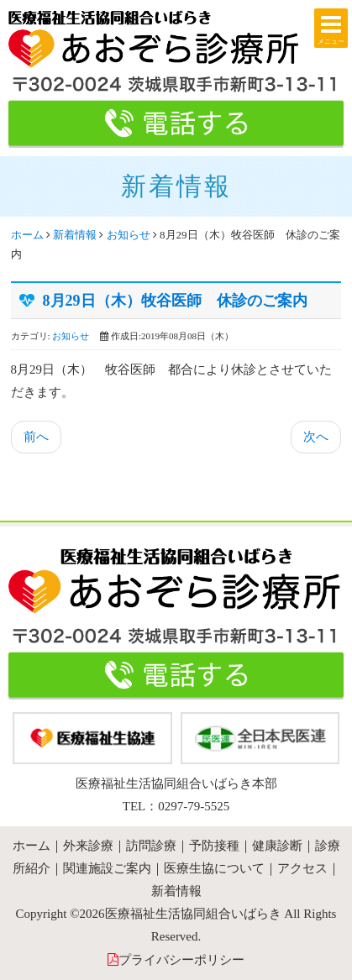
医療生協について (214, 868)
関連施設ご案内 (107, 868)
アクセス (302, 868)
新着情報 (75, 235)
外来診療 (88, 846)
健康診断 (277, 846)
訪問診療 (151, 846)
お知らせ (129, 235)
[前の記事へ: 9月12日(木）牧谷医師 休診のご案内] (36, 437)
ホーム (27, 235)
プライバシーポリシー (181, 960)
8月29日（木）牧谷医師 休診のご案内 (175, 301)
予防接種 (214, 846)
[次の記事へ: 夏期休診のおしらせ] (316, 437)
